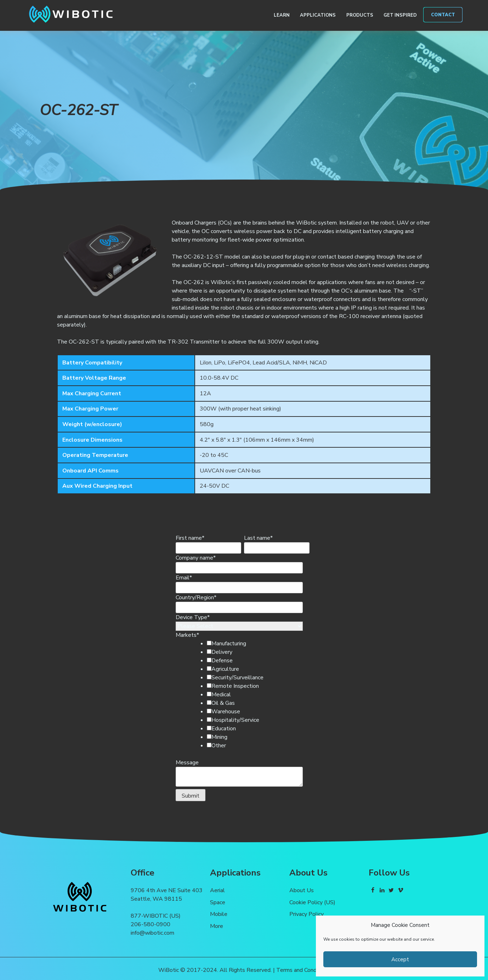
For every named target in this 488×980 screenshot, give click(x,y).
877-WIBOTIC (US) (156, 916)
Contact (443, 15)
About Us (302, 890)
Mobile (219, 914)
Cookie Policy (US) (312, 902)
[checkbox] (251, 695)
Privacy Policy (307, 914)
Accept (400, 959)
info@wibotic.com (152, 933)
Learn (282, 15)
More (217, 926)
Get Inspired (400, 15)
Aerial (217, 890)
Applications (318, 15)
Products (360, 15)
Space (218, 902)
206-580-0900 (151, 924)
